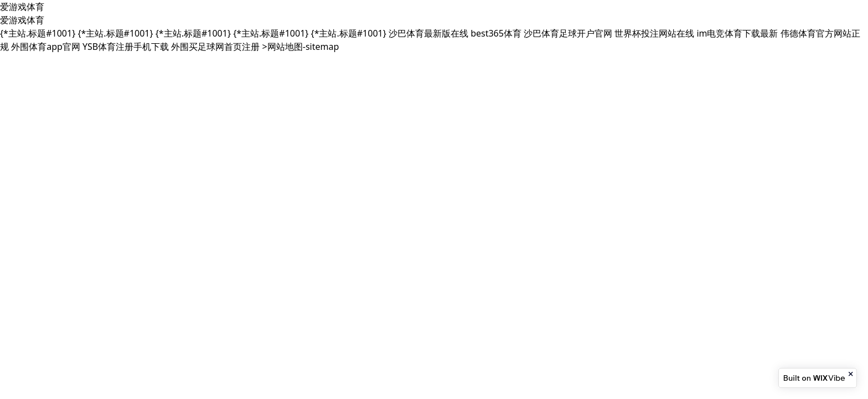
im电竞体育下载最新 (737, 33)
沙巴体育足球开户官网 (568, 33)
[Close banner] (851, 374)
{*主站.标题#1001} (38, 33)
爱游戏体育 (22, 7)
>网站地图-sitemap (301, 47)
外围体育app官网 (46, 47)
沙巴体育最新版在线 (428, 33)
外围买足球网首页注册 (215, 47)
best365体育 (496, 33)
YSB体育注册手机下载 (126, 47)
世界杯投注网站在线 (654, 33)
